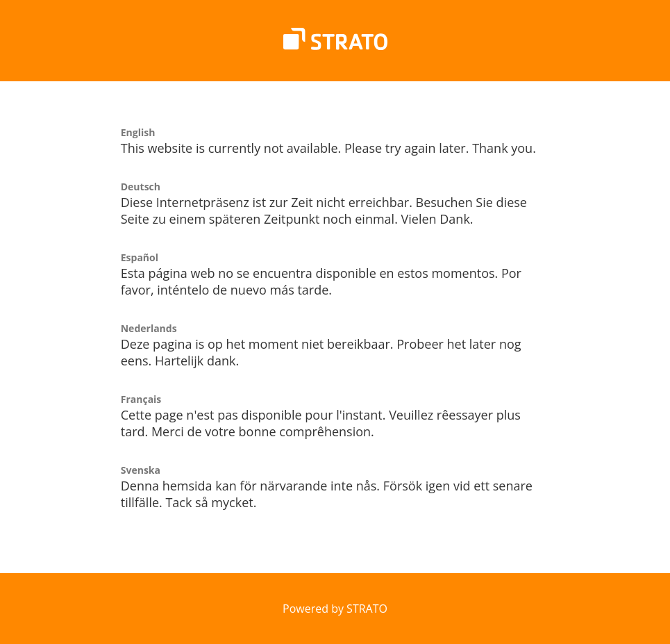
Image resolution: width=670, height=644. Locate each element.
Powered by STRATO (335, 609)
